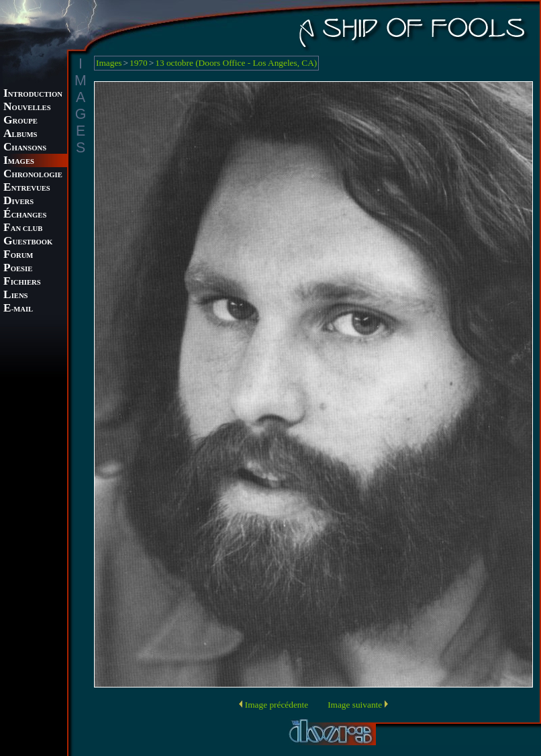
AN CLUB (23, 229)
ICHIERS (22, 282)
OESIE (18, 269)
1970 (139, 63)
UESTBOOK (28, 242)
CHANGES (25, 215)
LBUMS (20, 135)
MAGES (19, 161)
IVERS (18, 202)
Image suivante (355, 705)
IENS (15, 296)
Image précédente (277, 705)
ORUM (18, 255)
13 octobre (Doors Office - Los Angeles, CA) (236, 63)
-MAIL (18, 309)
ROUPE (20, 121)
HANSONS (25, 148)
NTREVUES (27, 188)
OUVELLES (27, 108)
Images (109, 63)
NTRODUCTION (33, 94)
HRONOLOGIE (33, 175)
